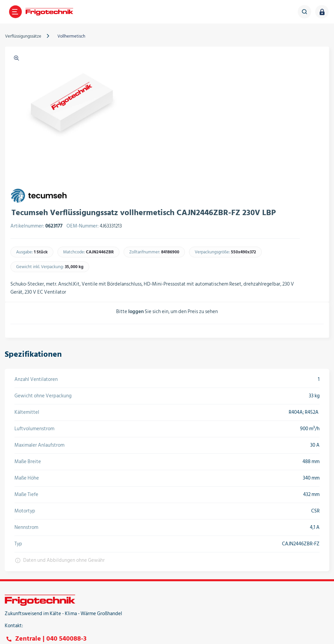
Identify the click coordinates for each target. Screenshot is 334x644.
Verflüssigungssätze (27, 36)
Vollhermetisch (75, 36)
